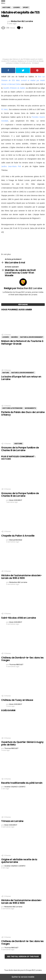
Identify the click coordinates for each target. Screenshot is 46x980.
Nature (6, 373)
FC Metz (4, 109)
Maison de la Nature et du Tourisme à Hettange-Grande (22, 342)
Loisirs (6, 337)
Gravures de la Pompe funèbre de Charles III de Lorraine (20, 449)
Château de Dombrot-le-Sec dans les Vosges (22, 659)
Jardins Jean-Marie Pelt (11, 166)
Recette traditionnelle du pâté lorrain (22, 783)
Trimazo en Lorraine (12, 821)
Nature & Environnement (32, 337)
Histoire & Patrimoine (12, 408)
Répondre (23, 305)
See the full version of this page (23, 956)
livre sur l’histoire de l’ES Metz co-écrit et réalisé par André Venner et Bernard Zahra (23, 80)
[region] (23, 243)
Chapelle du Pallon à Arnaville (18, 536)
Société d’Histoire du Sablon (14, 88)
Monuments (30, 408)
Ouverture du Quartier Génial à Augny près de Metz (22, 743)
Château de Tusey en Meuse (17, 700)
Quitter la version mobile (23, 977)
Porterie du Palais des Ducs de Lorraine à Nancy (23, 413)
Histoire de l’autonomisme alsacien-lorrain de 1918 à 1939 (22, 577)
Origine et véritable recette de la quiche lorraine (19, 861)
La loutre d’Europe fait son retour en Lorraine (21, 378)
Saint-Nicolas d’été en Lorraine (19, 618)
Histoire (18, 444)
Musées (15, 337)
